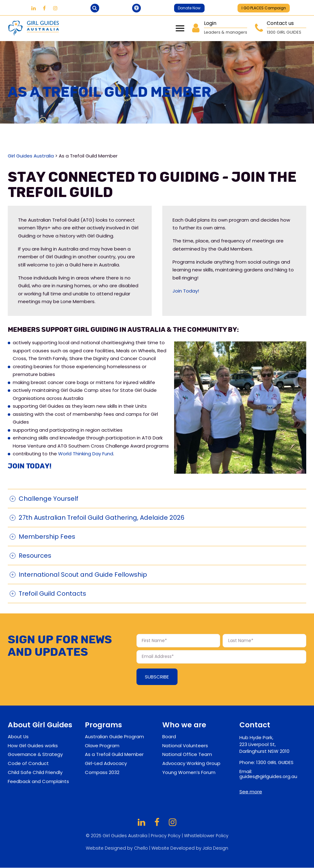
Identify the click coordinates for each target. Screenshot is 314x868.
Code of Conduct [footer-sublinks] (28, 764)
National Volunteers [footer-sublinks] (185, 746)
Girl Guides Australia (31, 156)
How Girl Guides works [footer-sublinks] (33, 746)
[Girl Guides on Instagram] (55, 8)
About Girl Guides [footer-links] (40, 725)
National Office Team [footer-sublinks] (187, 755)
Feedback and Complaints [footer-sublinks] (38, 781)
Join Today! (186, 291)
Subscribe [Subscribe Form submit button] (157, 677)
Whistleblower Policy (206, 836)
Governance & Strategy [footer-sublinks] (35, 755)
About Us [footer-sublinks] (18, 737)
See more (251, 792)
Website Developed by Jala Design (190, 848)
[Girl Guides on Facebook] (44, 8)
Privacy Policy (166, 836)
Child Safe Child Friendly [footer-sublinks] (35, 772)
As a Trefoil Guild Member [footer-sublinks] (114, 755)
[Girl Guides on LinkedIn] (34, 8)
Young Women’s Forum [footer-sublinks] (189, 772)
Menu (180, 28)
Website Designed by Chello (118, 848)
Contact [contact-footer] (255, 725)
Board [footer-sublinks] (169, 737)
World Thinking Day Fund (86, 454)
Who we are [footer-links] (184, 725)
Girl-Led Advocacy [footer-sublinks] (106, 764)
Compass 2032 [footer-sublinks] (102, 772)
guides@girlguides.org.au (268, 777)
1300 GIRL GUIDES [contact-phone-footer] (275, 763)
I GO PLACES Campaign (264, 8)
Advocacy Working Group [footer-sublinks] (191, 764)
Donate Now (189, 8)
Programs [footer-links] (103, 725)
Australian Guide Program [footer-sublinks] (114, 737)
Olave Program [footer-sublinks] (102, 746)
